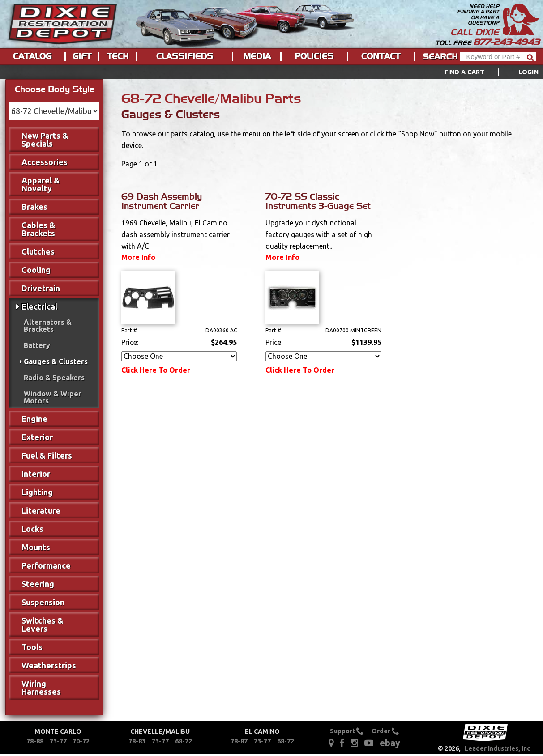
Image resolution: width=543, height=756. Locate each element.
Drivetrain (41, 288)
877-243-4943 (506, 42)
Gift (82, 56)
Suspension (43, 602)
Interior (36, 474)
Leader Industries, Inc (498, 748)
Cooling (36, 270)
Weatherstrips (49, 665)
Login (528, 72)
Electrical (39, 306)
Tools (32, 647)
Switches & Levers (43, 624)
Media (257, 56)
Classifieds (185, 56)
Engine (34, 419)
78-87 (239, 741)
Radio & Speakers (54, 378)
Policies (314, 56)
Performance (46, 565)
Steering (38, 584)
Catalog (32, 56)
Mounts (36, 547)
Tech (118, 56)
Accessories (45, 162)
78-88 (35, 741)
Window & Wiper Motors (53, 397)
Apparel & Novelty (41, 184)
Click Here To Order (156, 370)
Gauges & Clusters (56, 361)
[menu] (271, 72)
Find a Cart (465, 72)
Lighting (37, 492)
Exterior (37, 437)
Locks (32, 529)
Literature (41, 510)
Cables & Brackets (38, 229)
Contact (381, 56)
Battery (37, 345)
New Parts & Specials (45, 140)
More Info (138, 257)
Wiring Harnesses (41, 688)
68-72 (184, 741)
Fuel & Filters (47, 455)
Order (385, 731)
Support (347, 731)
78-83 (137, 741)
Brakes (34, 207)
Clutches (38, 251)
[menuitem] (481, 72)
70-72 (81, 741)
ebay (390, 743)
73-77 (58, 741)
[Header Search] (498, 57)
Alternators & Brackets (48, 326)
